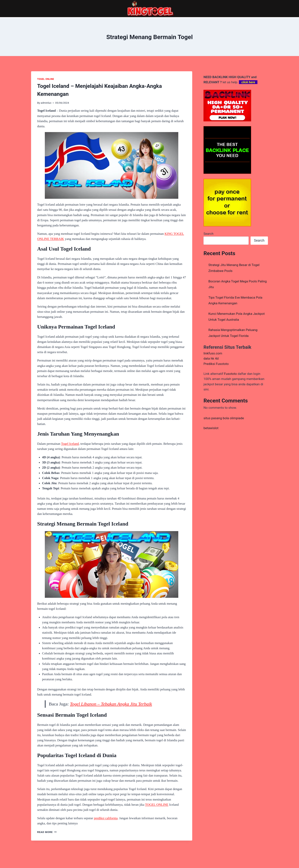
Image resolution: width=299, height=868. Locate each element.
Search (208, 234)
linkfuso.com (213, 353)
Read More (47, 832)
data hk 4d (211, 358)
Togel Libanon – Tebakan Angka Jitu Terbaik (111, 704)
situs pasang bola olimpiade (224, 418)
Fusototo (230, 374)
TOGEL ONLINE (46, 79)
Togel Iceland (70, 444)
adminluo (46, 103)
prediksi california (106, 818)
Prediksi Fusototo (216, 364)
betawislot (211, 428)
